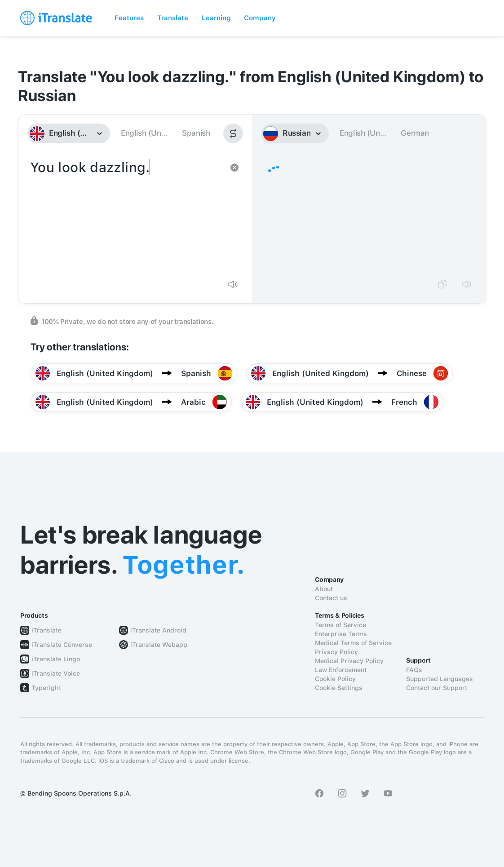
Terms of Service (340, 625)
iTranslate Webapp (159, 645)
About (324, 589)
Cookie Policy (335, 679)
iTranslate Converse (62, 645)
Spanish (196, 133)
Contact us (331, 598)
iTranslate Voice (56, 673)
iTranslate (46, 630)
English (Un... (144, 133)
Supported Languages (440, 679)
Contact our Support (437, 688)
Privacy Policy (336, 652)
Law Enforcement (341, 670)
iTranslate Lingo (56, 659)
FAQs (414, 670)
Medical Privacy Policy (349, 661)
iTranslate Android (158, 630)
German (415, 133)
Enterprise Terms (341, 634)
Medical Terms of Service (353, 643)
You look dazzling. (126, 215)
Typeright (46, 688)
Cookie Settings (339, 688)
